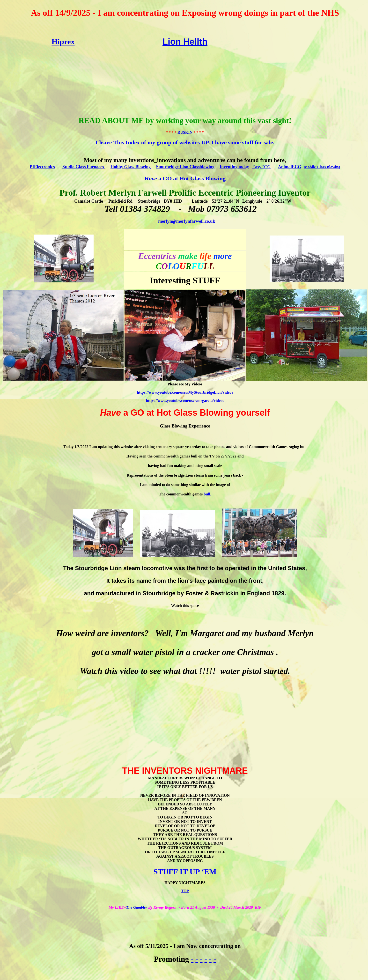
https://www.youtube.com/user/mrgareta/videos (185, 401)
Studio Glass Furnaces (84, 167)
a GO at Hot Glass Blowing (191, 178)
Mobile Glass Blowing (322, 167)
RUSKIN (185, 132)
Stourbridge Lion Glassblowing (185, 167)
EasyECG (261, 167)
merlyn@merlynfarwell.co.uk (187, 221)
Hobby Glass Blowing (131, 167)
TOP (185, 891)
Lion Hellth (185, 42)
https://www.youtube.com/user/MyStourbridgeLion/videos (185, 392)
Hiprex (63, 42)
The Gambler (137, 907)
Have (151, 178)
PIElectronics (42, 167)
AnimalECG (290, 167)
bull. (207, 494)
